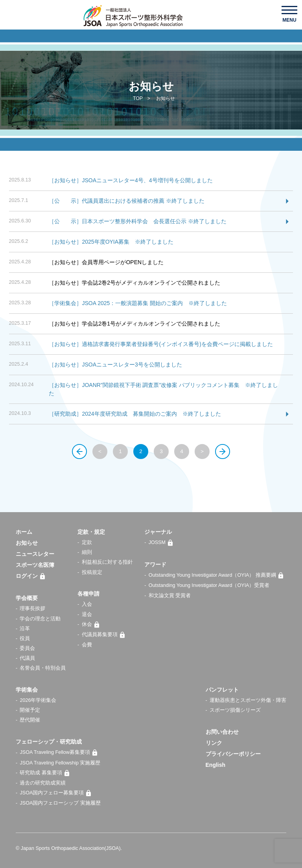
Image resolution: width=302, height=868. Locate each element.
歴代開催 (30, 720)
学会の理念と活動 (40, 619)
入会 (87, 604)
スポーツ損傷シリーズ (235, 710)
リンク (214, 743)
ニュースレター (35, 554)
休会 (92, 624)
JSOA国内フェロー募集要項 (57, 793)
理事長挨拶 (32, 609)
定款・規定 (91, 532)
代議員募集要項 (105, 635)
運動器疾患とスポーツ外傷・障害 (248, 700)
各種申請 (88, 594)
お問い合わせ (222, 732)
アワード (155, 564)
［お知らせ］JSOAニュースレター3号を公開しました (115, 365)
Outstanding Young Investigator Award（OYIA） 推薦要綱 (217, 575)
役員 (25, 639)
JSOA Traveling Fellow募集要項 (60, 753)
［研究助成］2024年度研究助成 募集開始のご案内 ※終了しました (135, 414)
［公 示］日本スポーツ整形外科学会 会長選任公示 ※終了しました (138, 221)
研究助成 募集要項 (46, 773)
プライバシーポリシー (233, 754)
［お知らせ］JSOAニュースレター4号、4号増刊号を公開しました (131, 180)
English (216, 765)
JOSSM (162, 542)
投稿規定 (92, 572)
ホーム (24, 532)
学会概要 (27, 598)
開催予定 (30, 710)
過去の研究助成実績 (43, 783)
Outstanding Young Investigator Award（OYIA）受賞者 (209, 585)
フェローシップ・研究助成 (49, 742)
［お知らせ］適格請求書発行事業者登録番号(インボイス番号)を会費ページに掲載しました (161, 344)
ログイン (32, 576)
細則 (87, 552)
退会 (87, 614)
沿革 (25, 629)
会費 (87, 645)
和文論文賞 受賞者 (170, 596)
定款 (87, 542)
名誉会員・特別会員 (43, 668)
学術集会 (27, 690)
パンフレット (222, 690)
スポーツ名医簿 (35, 565)
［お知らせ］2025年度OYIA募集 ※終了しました (111, 242)
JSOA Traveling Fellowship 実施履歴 (60, 763)
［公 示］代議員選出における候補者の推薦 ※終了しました (127, 201)
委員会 (27, 648)
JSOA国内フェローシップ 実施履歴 (60, 803)
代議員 (27, 658)
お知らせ (27, 543)
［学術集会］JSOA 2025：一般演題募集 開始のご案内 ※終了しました (138, 303)
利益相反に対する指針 (107, 562)
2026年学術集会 (38, 700)
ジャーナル (158, 532)
